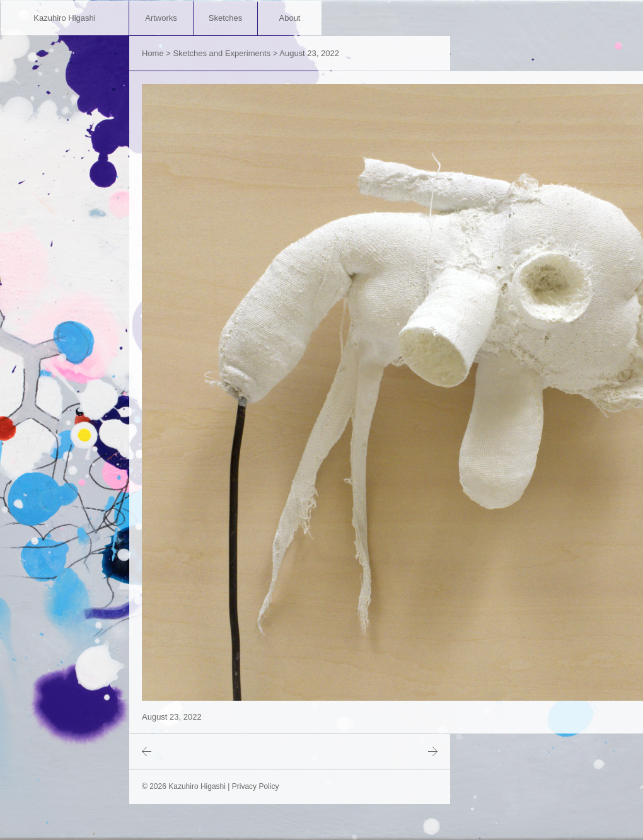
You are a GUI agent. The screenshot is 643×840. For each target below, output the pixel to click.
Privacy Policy (256, 786)
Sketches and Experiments (222, 53)
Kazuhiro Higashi (64, 18)
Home (153, 53)
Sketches (225, 18)
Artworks (161, 18)
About (290, 18)
